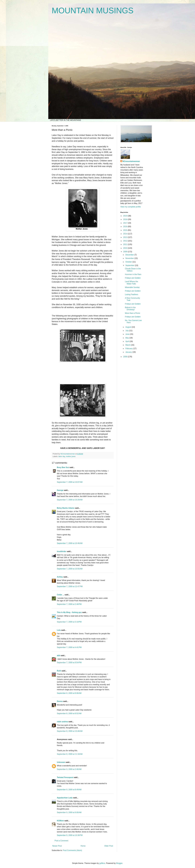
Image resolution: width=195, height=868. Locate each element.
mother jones (71, 456)
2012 (126, 241)
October (129, 262)
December (130, 255)
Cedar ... (60, 595)
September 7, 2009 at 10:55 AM (70, 569)
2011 (126, 244)
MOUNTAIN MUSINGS (93, 11)
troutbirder (62, 551)
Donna (60, 701)
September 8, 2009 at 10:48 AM (70, 731)
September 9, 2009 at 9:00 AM (69, 812)
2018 (126, 219)
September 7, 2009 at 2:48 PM (69, 604)
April (127, 341)
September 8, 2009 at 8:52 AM (69, 713)
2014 (126, 234)
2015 (126, 230)
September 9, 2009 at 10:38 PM (70, 835)
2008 (126, 357)
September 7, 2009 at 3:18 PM (69, 622)
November (130, 258)
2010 (126, 248)
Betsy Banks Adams (66, 508)
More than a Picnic (133, 313)
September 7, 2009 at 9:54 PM (69, 663)
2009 (126, 252)
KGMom (60, 821)
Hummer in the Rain (133, 274)
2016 (126, 226)
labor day (62, 456)
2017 (126, 223)
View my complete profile (131, 207)
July (127, 331)
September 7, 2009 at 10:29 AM (70, 500)
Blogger (119, 863)
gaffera (102, 863)
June (128, 334)
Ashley (60, 577)
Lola (59, 630)
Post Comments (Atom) (72, 850)
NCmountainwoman (131, 161)
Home (83, 846)
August (129, 327)
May (127, 338)
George (60, 490)
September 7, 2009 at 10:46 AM (70, 543)
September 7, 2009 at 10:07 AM (70, 482)
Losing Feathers (132, 294)
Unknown (61, 762)
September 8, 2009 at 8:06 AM (69, 693)
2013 (126, 237)
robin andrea (62, 722)
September (130, 265)
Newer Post (57, 846)
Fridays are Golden (133, 278)
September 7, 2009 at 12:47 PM (70, 586)
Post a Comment (61, 841)
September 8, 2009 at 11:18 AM (70, 754)
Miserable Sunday (132, 287)
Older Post (109, 846)
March (128, 345)
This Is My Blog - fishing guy (69, 612)
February (129, 348)
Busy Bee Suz (63, 467)
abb (58, 656)
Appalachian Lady (65, 798)
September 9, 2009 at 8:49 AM (69, 790)
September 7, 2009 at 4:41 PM (69, 647)
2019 (126, 216)
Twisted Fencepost (65, 777)
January (129, 352)
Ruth (59, 671)
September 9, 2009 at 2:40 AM (69, 769)
